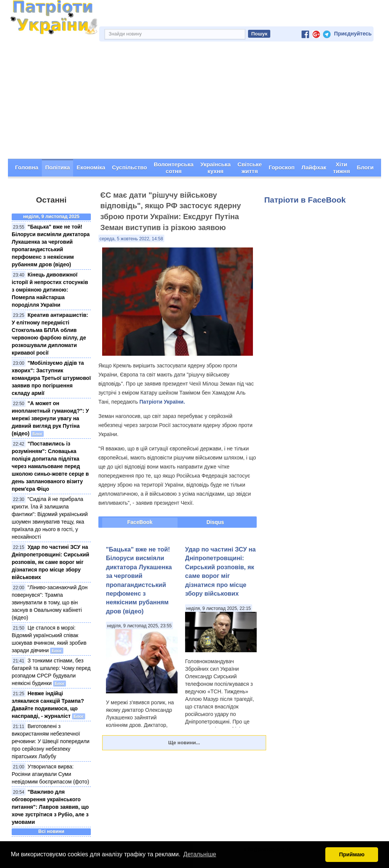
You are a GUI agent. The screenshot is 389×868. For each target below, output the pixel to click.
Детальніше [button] (200, 854)
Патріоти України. (162, 402)
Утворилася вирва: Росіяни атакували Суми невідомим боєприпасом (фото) (50, 774)
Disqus (215, 522)
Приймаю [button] (352, 854)
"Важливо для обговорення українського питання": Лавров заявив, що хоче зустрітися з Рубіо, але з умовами (50, 807)
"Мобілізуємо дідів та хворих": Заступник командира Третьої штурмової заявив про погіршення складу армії (51, 378)
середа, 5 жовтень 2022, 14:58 (131, 239)
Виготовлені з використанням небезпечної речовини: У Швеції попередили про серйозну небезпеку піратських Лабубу (51, 741)
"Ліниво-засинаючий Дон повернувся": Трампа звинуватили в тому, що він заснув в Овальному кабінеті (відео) (50, 602)
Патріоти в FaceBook (305, 200)
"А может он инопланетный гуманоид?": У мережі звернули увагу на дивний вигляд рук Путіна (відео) (50, 418)
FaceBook (140, 522)
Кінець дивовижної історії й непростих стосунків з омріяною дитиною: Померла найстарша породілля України (50, 290)
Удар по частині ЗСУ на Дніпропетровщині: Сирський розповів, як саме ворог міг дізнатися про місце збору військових (51, 562)
